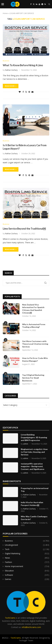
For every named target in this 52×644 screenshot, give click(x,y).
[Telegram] (42, 4)
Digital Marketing (27, 554)
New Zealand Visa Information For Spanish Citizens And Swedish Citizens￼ (33, 309)
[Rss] (45, 4)
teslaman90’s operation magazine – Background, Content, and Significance (33, 466)
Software (27, 575)
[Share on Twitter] (26, 92)
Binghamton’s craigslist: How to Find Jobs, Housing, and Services (34, 452)
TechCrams (10, 618)
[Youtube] (39, 4)
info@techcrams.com (31, 627)
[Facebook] (31, 4)
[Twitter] (34, 4)
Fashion (27, 562)
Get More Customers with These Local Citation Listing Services (35, 344)
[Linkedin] (37, 4)
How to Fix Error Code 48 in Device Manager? (35, 359)
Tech (27, 549)
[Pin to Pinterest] (29, 92)
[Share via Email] (32, 92)
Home (5, 13)
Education (27, 571)
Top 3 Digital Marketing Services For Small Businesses (33, 378)
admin (26, 444)
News (27, 558)
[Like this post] (20, 92)
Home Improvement (27, 566)
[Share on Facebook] (23, 92)
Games (27, 579)
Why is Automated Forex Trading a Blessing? (34, 326)
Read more (11, 86)
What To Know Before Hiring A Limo (23, 65)
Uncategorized (27, 545)
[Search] (49, 4)
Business (27, 541)
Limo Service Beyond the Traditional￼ (24, 229)
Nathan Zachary (11, 70)
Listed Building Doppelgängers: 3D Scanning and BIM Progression (34, 437)
